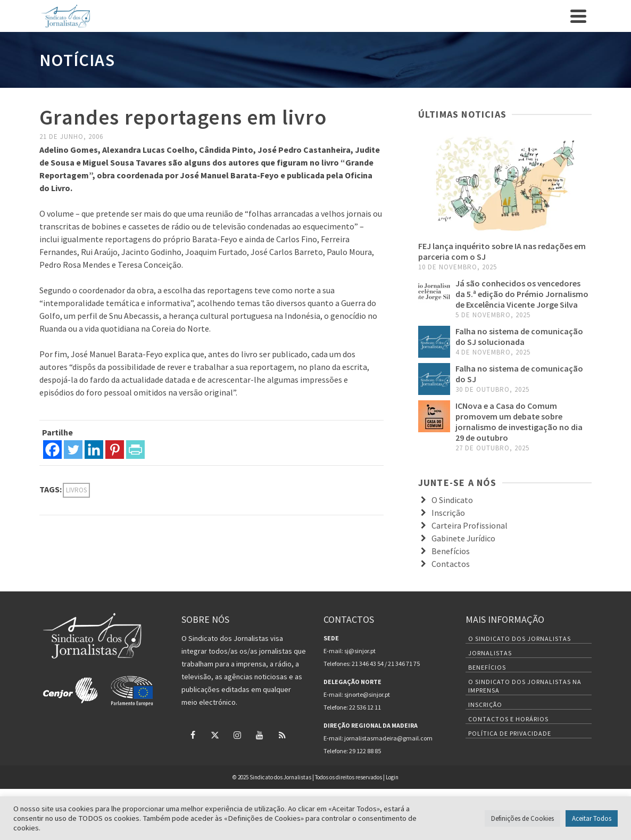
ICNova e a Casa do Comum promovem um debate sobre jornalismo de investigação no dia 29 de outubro (519, 422)
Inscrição (448, 513)
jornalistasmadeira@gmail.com (388, 738)
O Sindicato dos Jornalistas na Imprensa (525, 686)
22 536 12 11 (365, 707)
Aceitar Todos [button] (592, 818)
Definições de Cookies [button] (522, 818)
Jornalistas (490, 653)
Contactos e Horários (508, 719)
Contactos (451, 564)
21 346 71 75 (404, 664)
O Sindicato (452, 500)
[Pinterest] (115, 450)
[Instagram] (237, 735)
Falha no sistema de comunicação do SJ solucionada (519, 336)
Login (392, 777)
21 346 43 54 (368, 664)
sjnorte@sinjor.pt (367, 694)
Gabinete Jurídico (463, 538)
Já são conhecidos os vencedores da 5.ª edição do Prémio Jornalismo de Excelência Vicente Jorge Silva (522, 294)
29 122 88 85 (365, 751)
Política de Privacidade (510, 733)
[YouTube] (260, 735)
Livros (76, 490)
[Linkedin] (94, 450)
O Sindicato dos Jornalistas (520, 639)
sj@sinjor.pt (360, 651)
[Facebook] (52, 450)
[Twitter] (73, 450)
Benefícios (451, 551)
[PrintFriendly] (135, 450)
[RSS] (282, 735)
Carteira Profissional (470, 525)
